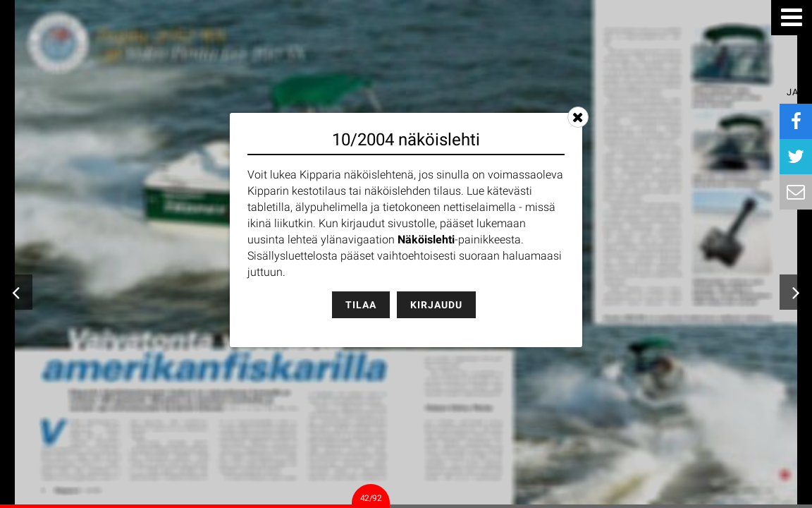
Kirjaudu (436, 305)
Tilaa (361, 305)
